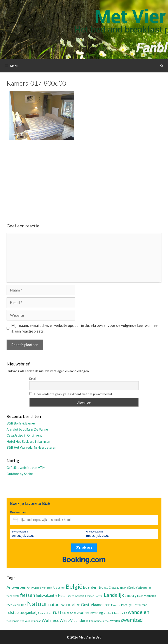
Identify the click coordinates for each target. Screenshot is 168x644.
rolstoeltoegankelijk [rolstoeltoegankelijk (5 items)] (23, 613)
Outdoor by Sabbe (20, 474)
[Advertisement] (84, 178)
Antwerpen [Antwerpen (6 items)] (16, 587)
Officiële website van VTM (26, 468)
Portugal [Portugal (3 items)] (127, 605)
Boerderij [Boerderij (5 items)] (91, 587)
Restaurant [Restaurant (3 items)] (140, 605)
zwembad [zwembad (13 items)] (132, 620)
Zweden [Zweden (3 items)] (115, 621)
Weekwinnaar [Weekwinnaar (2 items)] (33, 621)
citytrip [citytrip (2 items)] (124, 588)
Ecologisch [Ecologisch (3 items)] (135, 588)
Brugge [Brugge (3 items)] (104, 588)
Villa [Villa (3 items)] (124, 613)
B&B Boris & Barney (21, 423)
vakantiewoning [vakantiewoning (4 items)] (91, 613)
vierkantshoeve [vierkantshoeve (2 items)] (112, 613)
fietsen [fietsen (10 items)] (28, 595)
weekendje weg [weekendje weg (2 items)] (15, 621)
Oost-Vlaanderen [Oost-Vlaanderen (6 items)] (96, 604)
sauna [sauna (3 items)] (66, 613)
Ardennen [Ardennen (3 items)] (59, 588)
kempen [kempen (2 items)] (90, 596)
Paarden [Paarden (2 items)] (116, 605)
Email (33, 379)
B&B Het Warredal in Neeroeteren (31, 447)
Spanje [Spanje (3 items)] (74, 613)
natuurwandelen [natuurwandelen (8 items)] (64, 604)
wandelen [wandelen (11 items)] (138, 612)
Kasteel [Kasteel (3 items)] (80, 596)
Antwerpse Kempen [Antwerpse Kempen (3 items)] (39, 588)
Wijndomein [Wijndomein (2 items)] (97, 621)
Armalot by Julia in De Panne (27, 429)
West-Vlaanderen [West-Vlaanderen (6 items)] (75, 620)
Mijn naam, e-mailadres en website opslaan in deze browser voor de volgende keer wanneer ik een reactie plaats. (85, 328)
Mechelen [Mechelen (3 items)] (150, 596)
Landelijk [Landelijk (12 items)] (114, 595)
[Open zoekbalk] (162, 66)
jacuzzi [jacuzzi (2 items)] (71, 596)
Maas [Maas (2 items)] (140, 596)
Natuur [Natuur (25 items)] (37, 604)
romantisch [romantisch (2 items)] (46, 613)
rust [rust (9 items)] (57, 612)
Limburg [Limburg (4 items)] (131, 595)
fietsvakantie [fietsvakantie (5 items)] (46, 595)
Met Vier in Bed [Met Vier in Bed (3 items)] (16, 605)
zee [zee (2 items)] (107, 621)
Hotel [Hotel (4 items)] (62, 595)
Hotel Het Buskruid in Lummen (28, 441)
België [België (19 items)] (74, 586)
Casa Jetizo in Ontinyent (24, 435)
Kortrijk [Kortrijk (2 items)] (99, 596)
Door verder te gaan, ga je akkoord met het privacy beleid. (71, 394)
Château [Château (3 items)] (114, 588)
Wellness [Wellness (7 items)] (50, 620)
